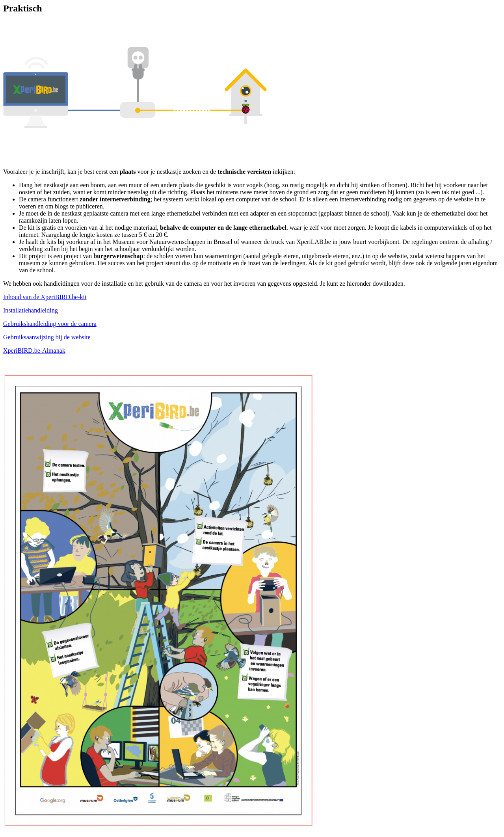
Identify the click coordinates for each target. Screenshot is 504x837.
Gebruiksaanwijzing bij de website (47, 337)
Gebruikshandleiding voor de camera (50, 324)
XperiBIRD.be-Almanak (34, 351)
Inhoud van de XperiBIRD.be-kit (45, 297)
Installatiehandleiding (31, 310)
